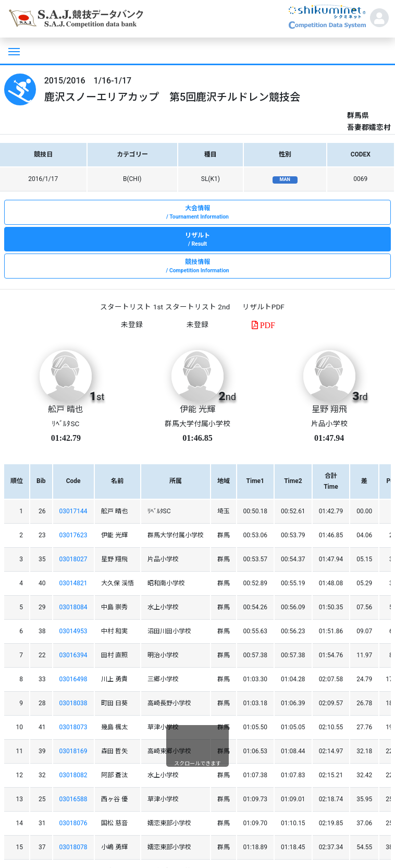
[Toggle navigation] (13, 51)
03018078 (73, 847)
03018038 (73, 703)
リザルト (197, 240)
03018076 (73, 823)
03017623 (73, 535)
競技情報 (197, 267)
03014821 (73, 583)
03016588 (73, 799)
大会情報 (197, 213)
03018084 (73, 607)
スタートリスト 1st (131, 307)
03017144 (73, 511)
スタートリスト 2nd (197, 307)
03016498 (73, 679)
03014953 (73, 631)
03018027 (73, 559)
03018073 (73, 727)
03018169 (73, 751)
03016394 (73, 655)
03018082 (73, 775)
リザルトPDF (263, 307)
